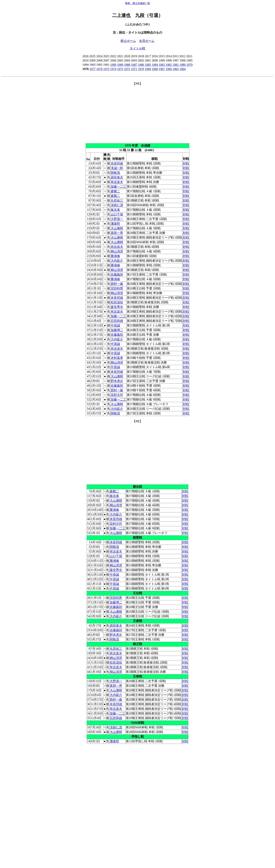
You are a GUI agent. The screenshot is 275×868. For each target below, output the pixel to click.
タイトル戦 (137, 48)
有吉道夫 (117, 182)
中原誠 (115, 325)
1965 (176, 69)
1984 (155, 65)
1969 (148, 69)
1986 (141, 65)
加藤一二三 (118, 187)
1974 (113, 69)
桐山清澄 (117, 251)
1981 (176, 65)
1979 (189, 65)
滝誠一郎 (117, 168)
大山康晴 (117, 228)
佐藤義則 (117, 275)
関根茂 (115, 173)
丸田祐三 (117, 200)
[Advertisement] (137, 113)
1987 (134, 65)
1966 (169, 69)
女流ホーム (147, 41)
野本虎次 (117, 381)
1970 (141, 69)
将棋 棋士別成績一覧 (137, 3)
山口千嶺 (117, 214)
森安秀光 (117, 307)
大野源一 (117, 219)
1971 (134, 69)
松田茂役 (117, 302)
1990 (113, 65)
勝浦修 (115, 256)
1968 (155, 69)
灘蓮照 (115, 224)
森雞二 (115, 191)
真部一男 (117, 233)
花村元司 (117, 395)
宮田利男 (117, 288)
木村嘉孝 (117, 358)
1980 (183, 65)
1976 (99, 69)
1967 (162, 69)
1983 (162, 65)
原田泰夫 (117, 177)
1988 (127, 65)
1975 (106, 69)
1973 (120, 69)
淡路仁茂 (117, 205)
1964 (183, 69)
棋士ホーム (128, 41)
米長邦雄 (117, 163)
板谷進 (115, 210)
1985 (148, 65)
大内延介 (117, 261)
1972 (127, 69)
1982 (169, 65)
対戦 (186, 163)
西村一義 (117, 284)
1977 (92, 69)
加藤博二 (117, 330)
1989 (120, 65)
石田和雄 (117, 321)
